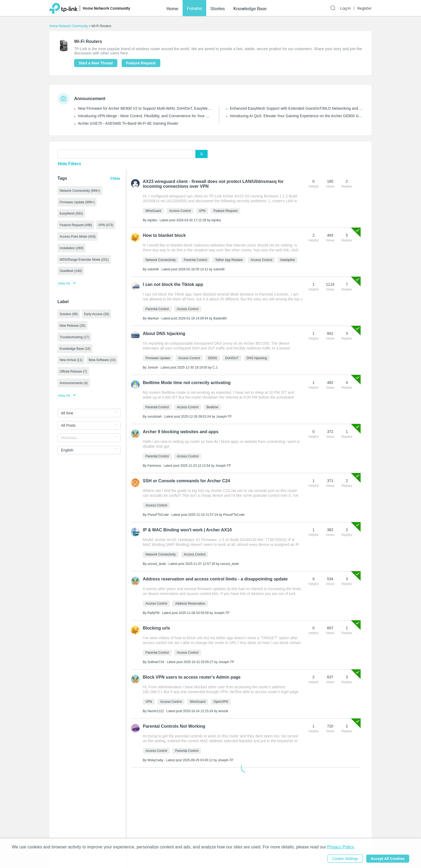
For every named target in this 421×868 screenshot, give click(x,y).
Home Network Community (69, 26)
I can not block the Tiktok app (173, 284)
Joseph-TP (224, 417)
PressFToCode (158, 515)
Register (364, 8)
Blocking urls (156, 628)
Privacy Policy (340, 847)
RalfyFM (153, 613)
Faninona (154, 466)
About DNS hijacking (164, 334)
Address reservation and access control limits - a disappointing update (215, 579)
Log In (345, 8)
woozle (223, 711)
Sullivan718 (156, 662)
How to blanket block (164, 235)
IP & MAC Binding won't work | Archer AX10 (187, 530)
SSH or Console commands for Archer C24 (186, 481)
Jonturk (153, 367)
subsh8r (153, 269)
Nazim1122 (156, 711)
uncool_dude (157, 564)
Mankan (153, 318)
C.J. (215, 367)
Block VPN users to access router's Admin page (192, 677)
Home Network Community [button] (106, 8)
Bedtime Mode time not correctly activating (187, 383)
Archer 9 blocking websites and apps (181, 432)
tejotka (152, 220)
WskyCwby (155, 760)
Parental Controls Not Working (174, 726)
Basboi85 (220, 318)
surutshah (155, 417)
